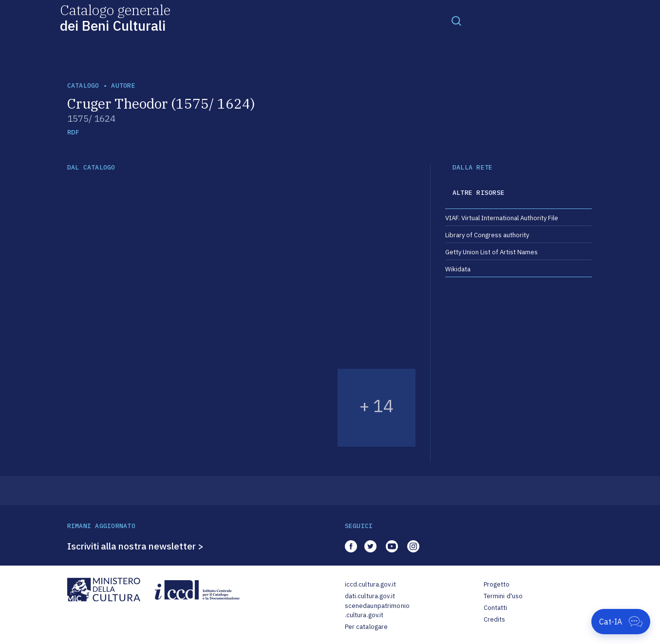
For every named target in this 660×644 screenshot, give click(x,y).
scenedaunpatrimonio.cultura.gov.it (377, 611)
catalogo (83, 85)
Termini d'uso (503, 596)
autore (123, 85)
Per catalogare (367, 627)
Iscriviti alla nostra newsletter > (135, 546)
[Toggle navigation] (456, 20)
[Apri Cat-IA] (621, 622)
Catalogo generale (115, 17)
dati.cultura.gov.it (370, 596)
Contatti (496, 608)
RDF (73, 132)
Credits (495, 619)
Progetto (497, 584)
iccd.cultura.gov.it (370, 584)
